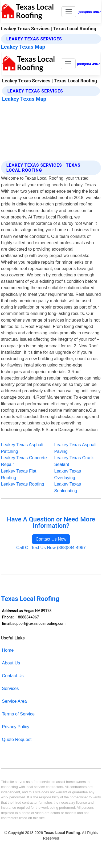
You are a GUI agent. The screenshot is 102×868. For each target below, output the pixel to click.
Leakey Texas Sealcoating (68, 487)
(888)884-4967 (89, 12)
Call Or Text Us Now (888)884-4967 (51, 547)
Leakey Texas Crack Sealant (74, 461)
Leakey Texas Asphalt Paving (76, 448)
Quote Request (17, 739)
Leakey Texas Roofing (23, 484)
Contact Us (13, 676)
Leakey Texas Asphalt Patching (22, 448)
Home (8, 650)
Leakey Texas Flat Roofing (19, 474)
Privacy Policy (16, 727)
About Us (11, 663)
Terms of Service (18, 714)
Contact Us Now (51, 539)
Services (10, 688)
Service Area (14, 701)
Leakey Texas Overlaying (68, 474)
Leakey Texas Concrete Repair (24, 461)
